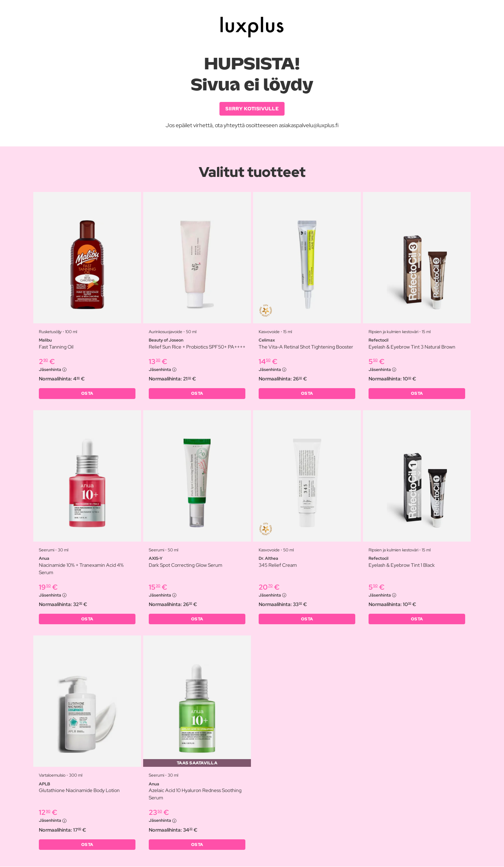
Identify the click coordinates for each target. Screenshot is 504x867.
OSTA (87, 394)
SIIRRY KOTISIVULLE (252, 109)
